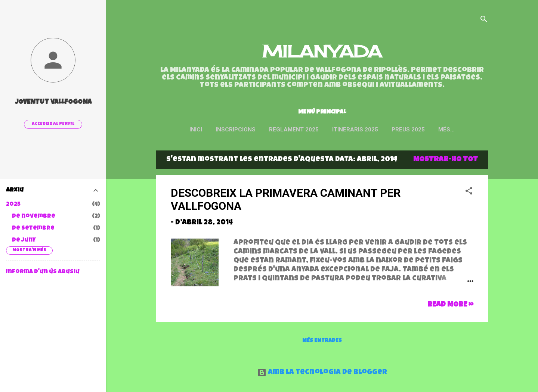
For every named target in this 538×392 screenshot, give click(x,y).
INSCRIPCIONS (251, 130)
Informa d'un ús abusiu (43, 272)
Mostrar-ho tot (446, 161)
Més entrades (322, 342)
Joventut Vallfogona (53, 102)
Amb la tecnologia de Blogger (322, 373)
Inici (211, 130)
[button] (469, 194)
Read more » (450, 307)
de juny (24, 240)
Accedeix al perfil (53, 124)
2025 (13, 205)
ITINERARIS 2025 (370, 130)
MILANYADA (322, 51)
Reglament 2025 (309, 130)
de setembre (33, 228)
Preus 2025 (423, 130)
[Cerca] (484, 20)
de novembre (34, 217)
